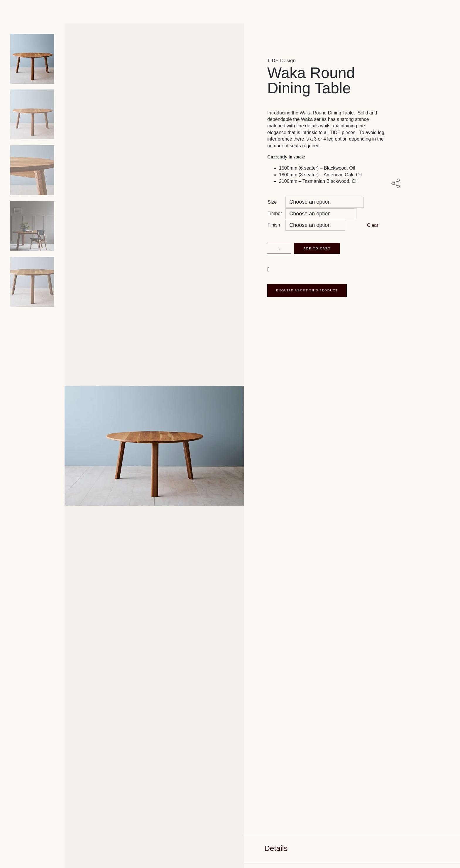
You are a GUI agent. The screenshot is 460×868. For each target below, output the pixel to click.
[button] (269, 269)
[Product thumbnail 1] (32, 114)
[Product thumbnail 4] (32, 282)
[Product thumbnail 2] (32, 170)
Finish (274, 225)
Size (272, 202)
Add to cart (317, 248)
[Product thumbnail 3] (32, 226)
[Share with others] (397, 184)
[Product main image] (32, 59)
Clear (373, 225)
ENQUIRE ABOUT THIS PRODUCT (307, 290)
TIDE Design (281, 61)
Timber (275, 213)
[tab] (352, 848)
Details (276, 848)
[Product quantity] (279, 248)
